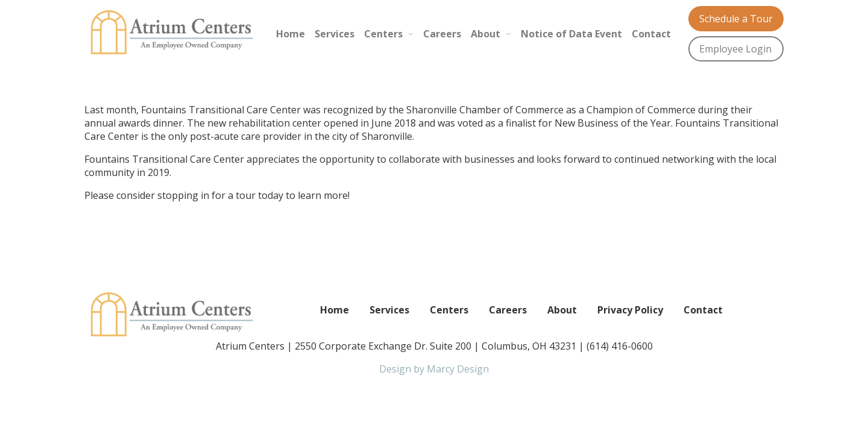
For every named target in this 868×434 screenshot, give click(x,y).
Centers (383, 34)
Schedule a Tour (736, 19)
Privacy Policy (630, 310)
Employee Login (735, 49)
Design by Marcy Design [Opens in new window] (434, 369)
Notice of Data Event (571, 34)
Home (291, 34)
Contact (651, 34)
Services (335, 34)
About (486, 34)
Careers (442, 34)
